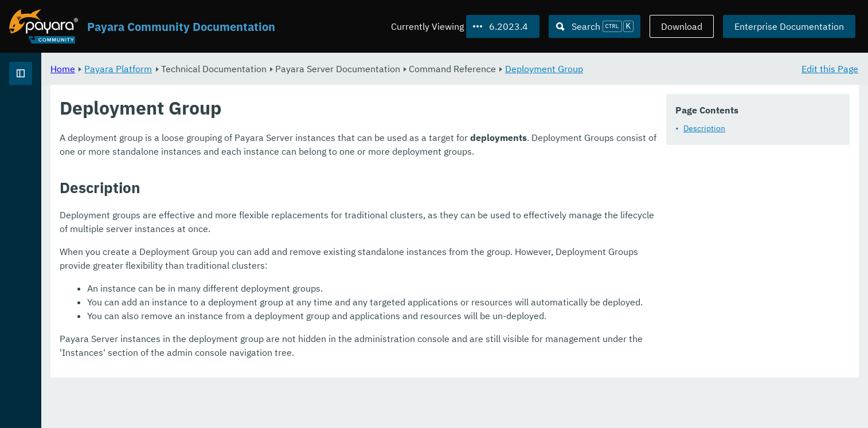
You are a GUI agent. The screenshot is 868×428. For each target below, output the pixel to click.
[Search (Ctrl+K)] (595, 26)
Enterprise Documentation (789, 26)
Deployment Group (687, 69)
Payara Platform (261, 69)
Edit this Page (830, 69)
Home (206, 69)
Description (704, 128)
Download (682, 26)
